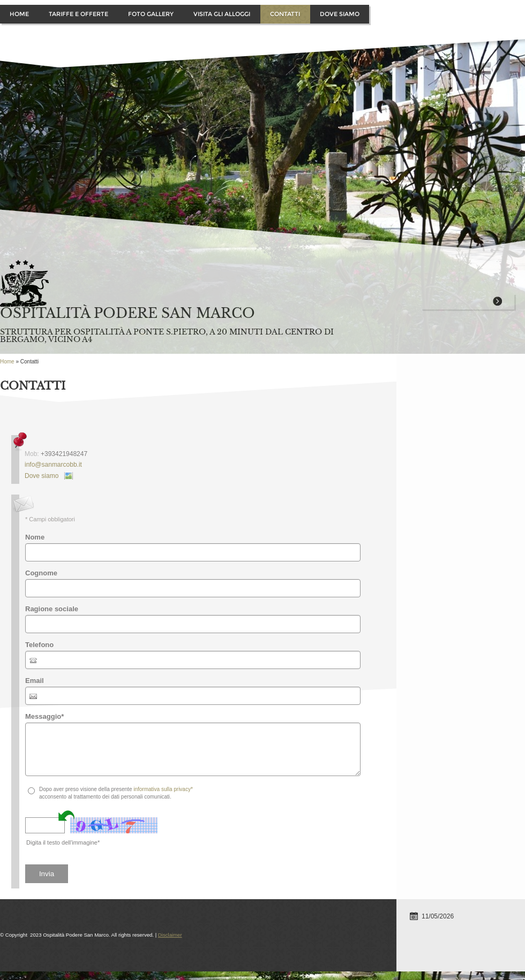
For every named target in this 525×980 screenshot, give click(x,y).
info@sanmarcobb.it (53, 465)
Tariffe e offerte (78, 14)
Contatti (285, 14)
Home (19, 14)
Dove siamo (340, 14)
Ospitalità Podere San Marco (127, 313)
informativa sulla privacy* (163, 789)
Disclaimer (170, 935)
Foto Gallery (151, 14)
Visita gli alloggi (222, 14)
